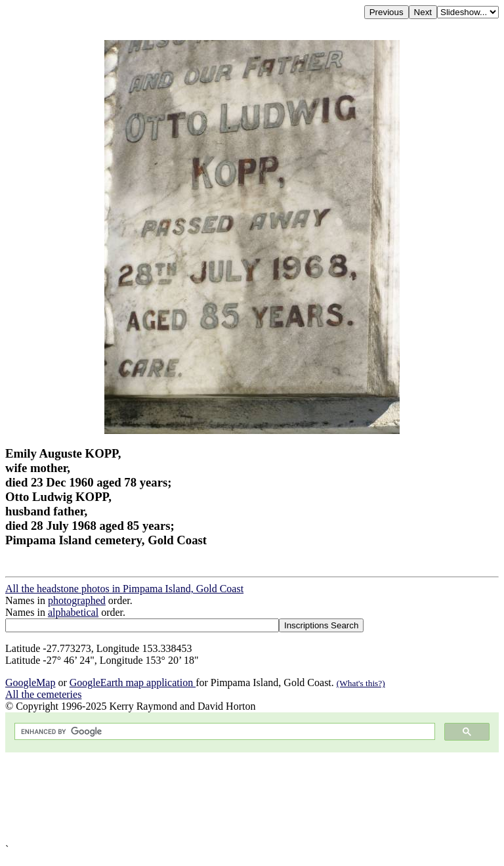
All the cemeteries (43, 694)
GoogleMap (30, 682)
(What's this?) (361, 683)
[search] (223, 732)
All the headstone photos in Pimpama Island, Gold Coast (124, 589)
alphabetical (73, 612)
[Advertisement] (252, 798)
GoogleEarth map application (133, 682)
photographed (77, 600)
